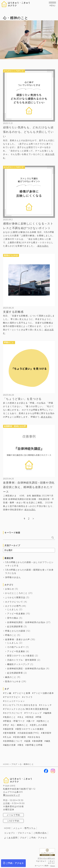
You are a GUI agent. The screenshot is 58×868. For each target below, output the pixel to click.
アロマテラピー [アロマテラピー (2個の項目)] (12, 697)
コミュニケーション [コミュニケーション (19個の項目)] (15, 701)
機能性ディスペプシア (18, 664)
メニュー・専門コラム (24, 828)
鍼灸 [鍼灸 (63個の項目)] (48, 741)
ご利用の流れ (40, 833)
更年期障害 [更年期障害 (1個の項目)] (10, 733)
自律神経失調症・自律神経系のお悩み (26, 622)
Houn (53, 866)
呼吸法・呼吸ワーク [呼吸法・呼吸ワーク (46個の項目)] (15, 721)
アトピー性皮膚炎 (16, 614)
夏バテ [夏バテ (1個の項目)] (32, 721)
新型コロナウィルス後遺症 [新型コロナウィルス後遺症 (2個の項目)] (30, 729)
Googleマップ (13, 795)
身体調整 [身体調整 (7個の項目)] (38, 741)
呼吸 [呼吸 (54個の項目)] (39, 717)
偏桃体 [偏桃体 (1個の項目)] (48, 713)
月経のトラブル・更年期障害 (22, 660)
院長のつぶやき (13, 681)
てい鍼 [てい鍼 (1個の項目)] (8, 693)
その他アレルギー (16, 647)
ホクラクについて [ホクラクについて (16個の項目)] (14, 713)
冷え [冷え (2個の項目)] (21, 717)
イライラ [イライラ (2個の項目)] (28, 697)
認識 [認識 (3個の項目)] (28, 741)
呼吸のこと (11, 635)
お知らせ (10, 589)
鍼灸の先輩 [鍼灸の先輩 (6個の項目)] (10, 745)
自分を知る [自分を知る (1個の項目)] (35, 737)
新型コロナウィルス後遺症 (21, 656)
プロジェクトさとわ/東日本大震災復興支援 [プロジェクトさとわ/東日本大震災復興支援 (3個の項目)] (27, 709)
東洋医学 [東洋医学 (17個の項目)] (47, 733)
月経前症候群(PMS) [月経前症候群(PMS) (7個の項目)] (29, 733)
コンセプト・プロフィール (18, 833)
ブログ (23, 838)
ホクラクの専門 (13, 606)
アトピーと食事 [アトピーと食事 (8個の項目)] (22, 693)
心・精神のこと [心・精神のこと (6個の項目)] (20, 725)
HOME (7, 828)
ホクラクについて (14, 602)
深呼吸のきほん (13, 577)
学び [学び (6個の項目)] (7, 725)
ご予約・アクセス (38, 838)
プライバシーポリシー (46, 858)
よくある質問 (11, 838)
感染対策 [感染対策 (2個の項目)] (9, 729)
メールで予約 (13, 815)
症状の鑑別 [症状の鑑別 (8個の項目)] (20, 737)
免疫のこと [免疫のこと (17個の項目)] (10, 717)
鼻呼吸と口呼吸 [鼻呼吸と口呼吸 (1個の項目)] (35, 745)
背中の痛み (13, 618)
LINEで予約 (13, 821)
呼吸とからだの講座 (15, 631)
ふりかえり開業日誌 (15, 597)
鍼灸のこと (11, 677)
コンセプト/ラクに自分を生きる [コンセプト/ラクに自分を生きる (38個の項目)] (21, 705)
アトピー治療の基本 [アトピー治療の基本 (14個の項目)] (44, 693)
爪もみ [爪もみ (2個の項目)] (8, 737)
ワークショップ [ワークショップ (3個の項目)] (34, 713)
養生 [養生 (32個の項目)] (21, 745)
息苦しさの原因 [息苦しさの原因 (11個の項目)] (39, 725)
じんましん (13, 609)
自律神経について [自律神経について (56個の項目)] (14, 741)
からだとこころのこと (16, 593)
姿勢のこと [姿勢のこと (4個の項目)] (44, 721)
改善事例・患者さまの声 (17, 639)
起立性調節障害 (15, 626)
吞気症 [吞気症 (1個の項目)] (30, 717)
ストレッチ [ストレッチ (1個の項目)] (46, 705)
